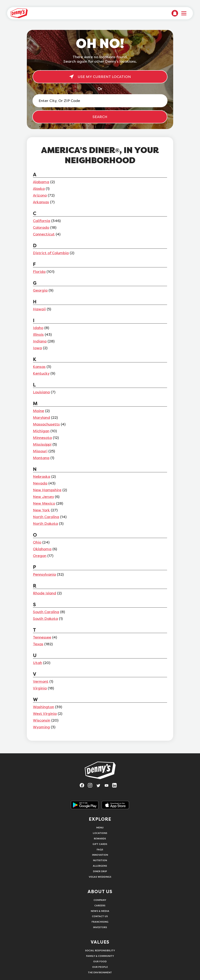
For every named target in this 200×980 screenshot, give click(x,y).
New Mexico (44, 503)
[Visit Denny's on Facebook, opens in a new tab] (84, 787)
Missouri (40, 451)
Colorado (41, 227)
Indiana (40, 341)
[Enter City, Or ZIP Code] (100, 101)
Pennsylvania (44, 574)
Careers (100, 905)
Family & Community (100, 956)
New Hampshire (47, 490)
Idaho (38, 328)
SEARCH (100, 117)
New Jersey (43, 497)
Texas (38, 644)
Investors (100, 927)
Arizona (40, 195)
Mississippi (42, 444)
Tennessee (42, 637)
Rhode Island (45, 593)
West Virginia (45, 714)
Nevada (40, 483)
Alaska (39, 189)
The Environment (100, 972)
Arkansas (41, 202)
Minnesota (42, 438)
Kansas (39, 367)
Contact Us (100, 916)
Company (100, 900)
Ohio (37, 542)
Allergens (100, 866)
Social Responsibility (100, 950)
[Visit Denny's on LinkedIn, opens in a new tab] (116, 787)
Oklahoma (42, 549)
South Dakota (45, 619)
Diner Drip (100, 871)
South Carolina (46, 612)
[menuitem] (175, 13)
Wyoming (41, 727)
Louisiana (41, 392)
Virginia (40, 688)
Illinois (38, 335)
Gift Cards (100, 844)
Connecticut (44, 234)
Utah (37, 663)
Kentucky (41, 373)
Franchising (100, 922)
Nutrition (100, 860)
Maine (39, 411)
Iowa (37, 348)
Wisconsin (42, 720)
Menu (100, 827)
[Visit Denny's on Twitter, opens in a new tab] (100, 787)
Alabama (41, 182)
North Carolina (46, 517)
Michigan (41, 431)
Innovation (100, 855)
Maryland (41, 418)
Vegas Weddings (100, 877)
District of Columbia (51, 253)
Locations (100, 833)
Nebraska (42, 477)
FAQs (100, 849)
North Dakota (45, 524)
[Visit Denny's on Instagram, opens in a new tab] (92, 787)
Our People (100, 967)
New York (41, 510)
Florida (39, 272)
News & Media (100, 911)
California (42, 221)
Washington (43, 707)
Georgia (40, 290)
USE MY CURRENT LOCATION (100, 77)
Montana (41, 458)
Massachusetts (46, 424)
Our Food (100, 961)
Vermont (41, 681)
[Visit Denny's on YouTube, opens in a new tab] (108, 787)
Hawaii (39, 309)
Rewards (100, 838)
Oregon (40, 556)
